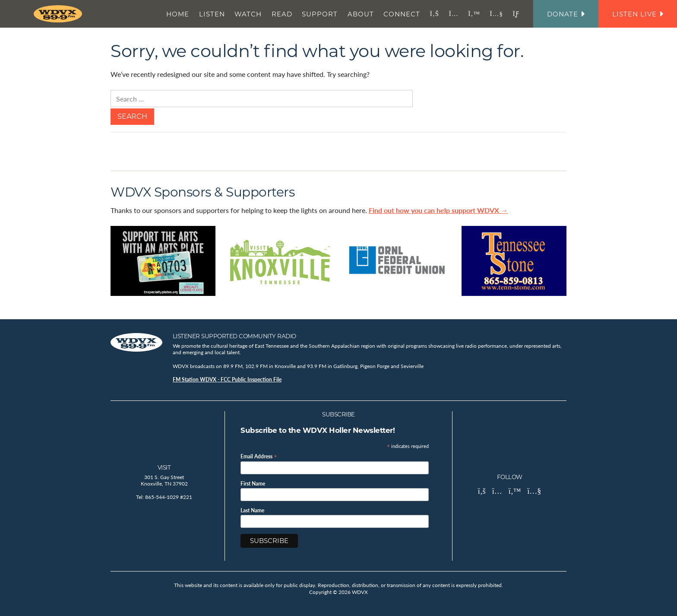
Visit (164, 467)
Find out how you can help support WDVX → (438, 210)
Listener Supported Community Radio (234, 336)
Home (178, 14)
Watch (248, 14)
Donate (566, 14)
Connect (402, 14)
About (361, 14)
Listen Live (638, 14)
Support (320, 14)
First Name (253, 484)
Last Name (252, 511)
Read (282, 14)
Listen (212, 14)
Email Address (259, 456)
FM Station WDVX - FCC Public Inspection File (227, 379)
